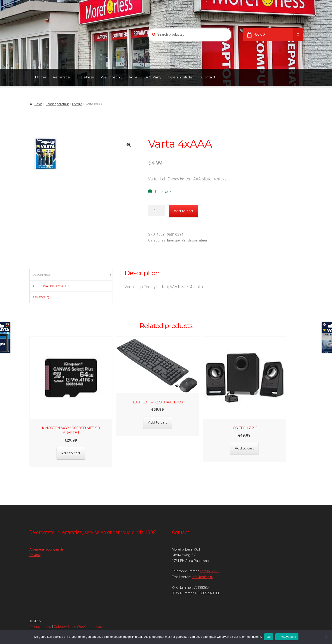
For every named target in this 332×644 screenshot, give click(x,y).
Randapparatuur (57, 104)
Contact (208, 77)
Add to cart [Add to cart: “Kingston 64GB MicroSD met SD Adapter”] (71, 446)
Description (42, 275)
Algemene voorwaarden (48, 539)
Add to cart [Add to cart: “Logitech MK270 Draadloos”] (166, 420)
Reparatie (61, 77)
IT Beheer (85, 77)
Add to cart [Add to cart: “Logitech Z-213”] (261, 446)
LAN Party (152, 77)
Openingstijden (181, 77)
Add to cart (184, 211)
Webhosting (111, 77)
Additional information (51, 286)
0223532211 (210, 561)
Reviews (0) (41, 297)
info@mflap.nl (202, 567)
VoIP (133, 77)
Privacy (35, 545)
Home (41, 77)
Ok (268, 637)
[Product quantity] (157, 211)
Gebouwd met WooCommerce (78, 617)
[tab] (71, 275)
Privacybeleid (287, 637)
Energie (77, 104)
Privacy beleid (40, 617)
